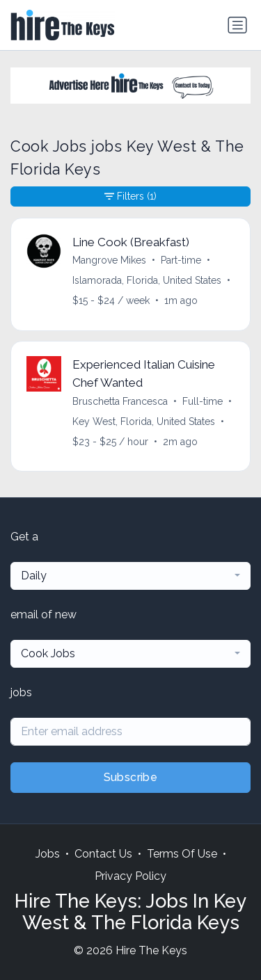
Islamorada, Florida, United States (147, 280)
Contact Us (103, 854)
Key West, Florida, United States (144, 421)
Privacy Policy (130, 876)
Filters (130, 196)
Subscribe (131, 777)
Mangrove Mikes (109, 260)
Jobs (48, 854)
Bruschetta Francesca (120, 401)
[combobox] (130, 576)
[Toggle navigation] (237, 25)
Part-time (181, 260)
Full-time (203, 401)
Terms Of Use (182, 854)
